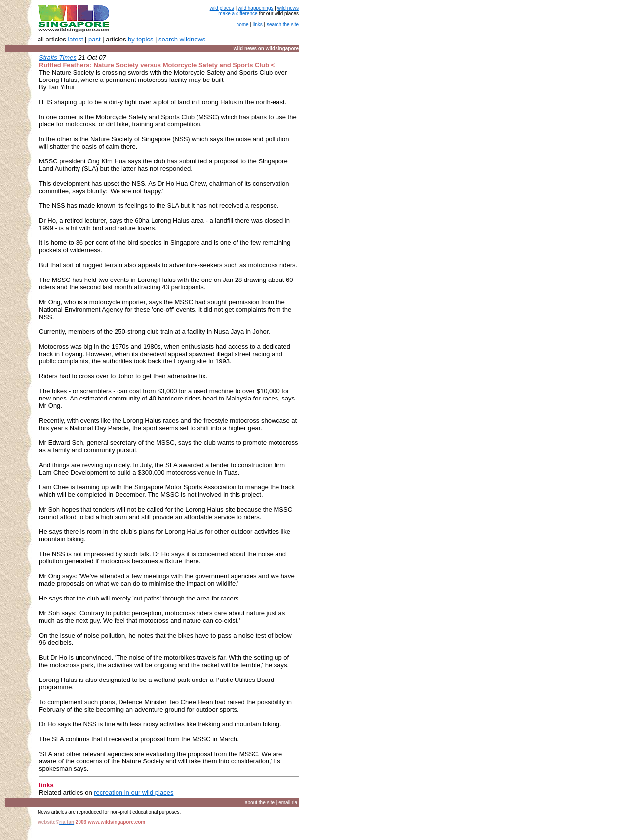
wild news (288, 8)
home (243, 24)
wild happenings (256, 8)
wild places (222, 8)
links (258, 24)
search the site (283, 24)
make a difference (238, 14)
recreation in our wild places (134, 792)
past (95, 39)
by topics (140, 39)
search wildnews (182, 39)
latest (75, 39)
